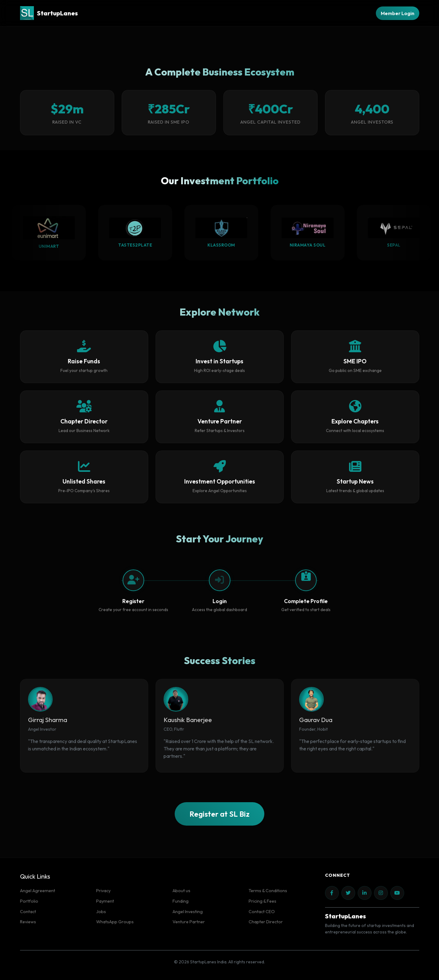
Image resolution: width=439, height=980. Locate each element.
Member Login (398, 13)
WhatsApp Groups (115, 922)
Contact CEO (262, 912)
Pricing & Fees (262, 901)
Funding (181, 901)
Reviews (28, 922)
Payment (105, 901)
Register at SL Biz (219, 814)
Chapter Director (266, 922)
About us (181, 891)
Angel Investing (188, 912)
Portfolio (29, 901)
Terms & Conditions (268, 891)
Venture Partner (189, 922)
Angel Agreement (38, 891)
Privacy (103, 891)
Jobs (101, 912)
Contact (28, 912)
